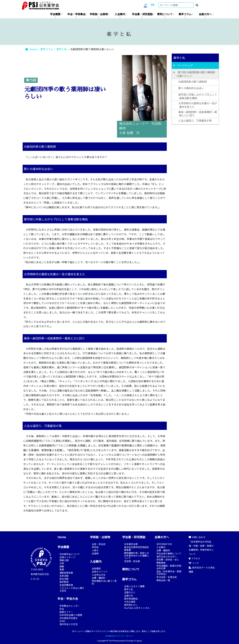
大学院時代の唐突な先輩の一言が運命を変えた (198, 105)
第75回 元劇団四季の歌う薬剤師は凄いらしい (196, 74)
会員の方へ (205, 14)
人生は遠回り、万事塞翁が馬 (195, 120)
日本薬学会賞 (131, 544)
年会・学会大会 (68, 598)
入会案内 (120, 14)
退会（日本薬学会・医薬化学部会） (169, 573)
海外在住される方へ (167, 556)
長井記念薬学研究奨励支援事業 (137, 548)
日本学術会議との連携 (71, 615)
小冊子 (95, 550)
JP (145, 5)
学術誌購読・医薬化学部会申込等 (169, 567)
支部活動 (64, 576)
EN (153, 5)
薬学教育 (64, 582)
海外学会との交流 (69, 624)
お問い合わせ (197, 537)
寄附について (165, 14)
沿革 (62, 563)
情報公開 (64, 560)
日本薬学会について (70, 554)
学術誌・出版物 (99, 14)
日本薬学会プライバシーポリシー (120, 636)
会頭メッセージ (67, 557)
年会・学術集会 (76, 14)
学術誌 (95, 547)
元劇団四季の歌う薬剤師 (192, 82)
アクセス (194, 558)
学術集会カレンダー (70, 606)
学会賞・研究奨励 (142, 14)
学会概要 (55, 14)
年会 (62, 609)
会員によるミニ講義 (134, 586)
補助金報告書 (66, 573)
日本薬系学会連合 (69, 618)
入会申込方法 (99, 575)
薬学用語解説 (131, 599)
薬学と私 (62, 49)
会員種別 (96, 568)
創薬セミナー (66, 612)
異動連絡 (161, 563)
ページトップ (185, 65)
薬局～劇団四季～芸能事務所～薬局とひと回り (198, 114)
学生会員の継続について (169, 553)
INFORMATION (164, 544)
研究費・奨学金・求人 (168, 560)
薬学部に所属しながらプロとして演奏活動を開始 (198, 96)
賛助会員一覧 (163, 580)
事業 (62, 569)
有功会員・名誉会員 (167, 577)
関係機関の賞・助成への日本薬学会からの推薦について (137, 556)
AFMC (62, 621)
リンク (194, 563)
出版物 (95, 553)
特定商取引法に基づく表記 (104, 582)
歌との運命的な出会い (191, 88)
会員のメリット (100, 571)
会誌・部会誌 (99, 544)
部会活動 (64, 579)
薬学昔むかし (131, 605)
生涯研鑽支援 (66, 585)
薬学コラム (185, 14)
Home (31, 49)
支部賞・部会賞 (132, 561)
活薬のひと (130, 592)
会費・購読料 (99, 578)
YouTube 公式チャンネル (137, 608)
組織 (62, 566)
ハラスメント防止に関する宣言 (72, 589)
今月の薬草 (130, 602)
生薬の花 (129, 596)
